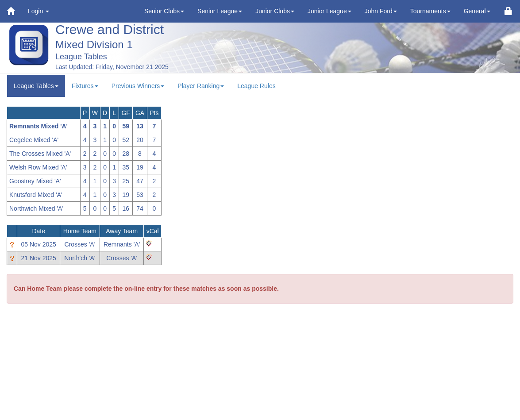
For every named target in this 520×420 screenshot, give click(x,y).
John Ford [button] (381, 11)
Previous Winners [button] (138, 86)
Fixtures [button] (85, 86)
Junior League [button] (329, 11)
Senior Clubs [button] (164, 11)
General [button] (477, 11)
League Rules (256, 86)
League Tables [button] (36, 86)
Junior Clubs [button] (275, 11)
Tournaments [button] (430, 11)
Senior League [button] (220, 11)
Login (39, 11)
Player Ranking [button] (201, 86)
